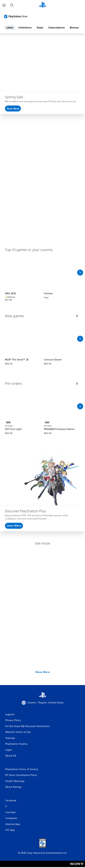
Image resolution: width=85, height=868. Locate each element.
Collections (25, 28)
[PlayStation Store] (16, 16)
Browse (74, 28)
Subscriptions (57, 28)
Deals (40, 28)
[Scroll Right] (80, 273)
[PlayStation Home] (43, 5)
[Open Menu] (4, 5)
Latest (10, 28)
